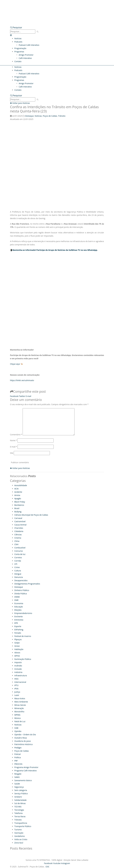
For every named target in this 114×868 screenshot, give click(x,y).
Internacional (20, 682)
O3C (48, 867)
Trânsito (62, 116)
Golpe (17, 643)
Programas (19, 52)
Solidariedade (20, 800)
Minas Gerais (20, 705)
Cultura (18, 571)
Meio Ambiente (21, 702)
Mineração (19, 708)
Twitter (22, 396)
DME (17, 600)
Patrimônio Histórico (24, 744)
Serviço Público (21, 793)
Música (18, 718)
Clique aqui (15, 364)
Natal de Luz (20, 721)
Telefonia (19, 813)
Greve (17, 646)
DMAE (17, 597)
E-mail (28, 396)
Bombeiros (19, 505)
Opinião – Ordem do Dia (25, 734)
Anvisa (17, 495)
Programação (20, 48)
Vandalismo (20, 836)
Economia (19, 603)
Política (18, 757)
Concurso (19, 551)
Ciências (18, 535)
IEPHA (17, 656)
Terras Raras (20, 816)
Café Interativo (25, 58)
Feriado (18, 633)
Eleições (18, 610)
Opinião (18, 731)
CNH (16, 544)
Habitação (19, 649)
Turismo (18, 830)
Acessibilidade (21, 485)
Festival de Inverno (23, 636)
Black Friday (20, 502)
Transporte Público (23, 826)
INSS (16, 679)
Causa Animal (20, 525)
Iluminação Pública (23, 659)
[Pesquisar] (38, 32)
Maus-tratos (20, 698)
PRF (16, 761)
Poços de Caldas (50, 116)
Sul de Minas (20, 803)
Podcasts (18, 42)
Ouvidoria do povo (23, 741)
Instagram (66, 863)
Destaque (29, 116)
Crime (17, 567)
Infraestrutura (21, 675)
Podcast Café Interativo (29, 45)
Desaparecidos (21, 580)
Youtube (57, 863)
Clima (17, 541)
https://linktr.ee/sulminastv (22, 380)
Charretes (19, 528)
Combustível (20, 548)
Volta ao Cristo (21, 839)
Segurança (19, 787)
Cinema (18, 538)
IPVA (16, 689)
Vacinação (19, 833)
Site (12, 453)
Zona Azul (19, 843)
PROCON (18, 764)
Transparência (21, 823)
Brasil (17, 508)
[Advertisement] (57, 282)
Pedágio (18, 748)
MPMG (17, 715)
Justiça (17, 692)
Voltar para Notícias (20, 103)
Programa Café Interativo (26, 771)
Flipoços (18, 639)
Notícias (18, 38)
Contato (18, 61)
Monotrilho (19, 712)
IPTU (16, 685)
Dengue (18, 574)
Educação (19, 607)
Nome (14, 440)
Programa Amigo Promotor (26, 767)
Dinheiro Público (22, 590)
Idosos (17, 653)
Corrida (18, 561)
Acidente (18, 492)
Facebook (14, 396)
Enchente (19, 616)
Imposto (18, 662)
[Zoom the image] (57, 16)
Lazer (17, 695)
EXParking (19, 630)
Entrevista (19, 620)
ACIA (16, 489)
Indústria (18, 672)
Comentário (16, 435)
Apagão (18, 498)
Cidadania (19, 531)
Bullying (18, 512)
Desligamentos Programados (27, 584)
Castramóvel (20, 521)
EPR (16, 623)
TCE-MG (18, 807)
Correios (18, 557)
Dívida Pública (21, 594)
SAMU (17, 777)
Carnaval (18, 518)
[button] (16, 28)
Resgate (18, 774)
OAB (16, 728)
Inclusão (18, 669)
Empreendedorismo (23, 613)
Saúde (17, 784)
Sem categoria (21, 790)
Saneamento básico (23, 780)
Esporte (18, 626)
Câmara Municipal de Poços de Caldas (31, 515)
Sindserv (18, 797)
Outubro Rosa (21, 738)
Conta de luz (20, 554)
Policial (18, 754)
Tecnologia (19, 810)
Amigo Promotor (26, 55)
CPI (16, 564)
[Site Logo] (37, 7)
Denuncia (19, 577)
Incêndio (18, 666)
